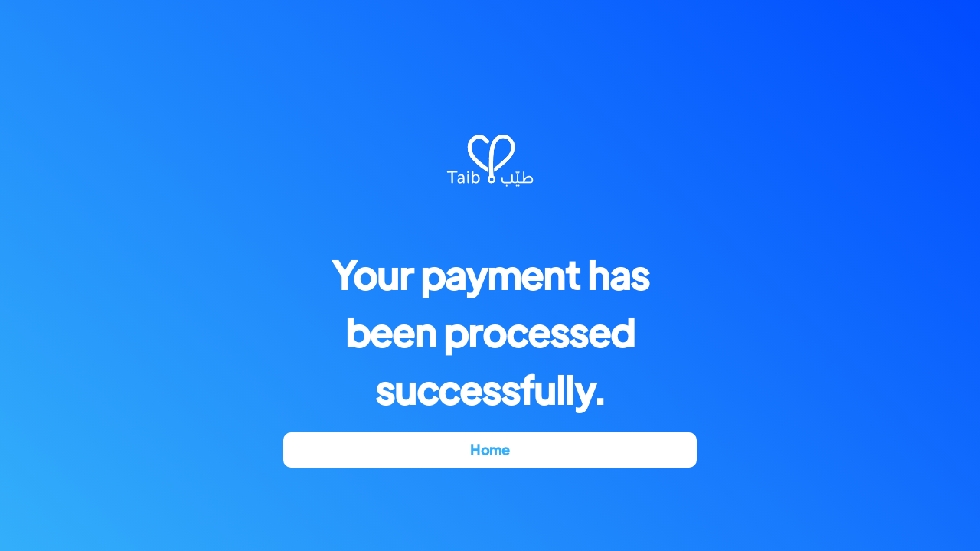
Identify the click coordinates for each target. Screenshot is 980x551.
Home (490, 450)
